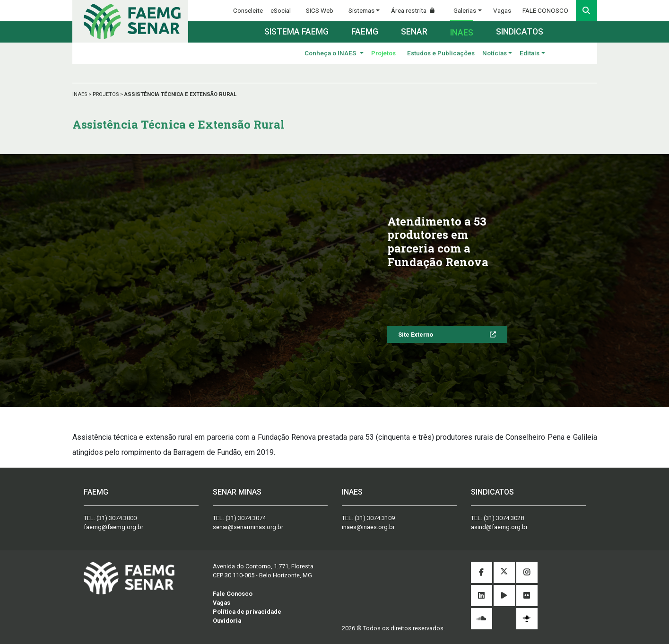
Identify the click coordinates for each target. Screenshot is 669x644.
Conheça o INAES (331, 53)
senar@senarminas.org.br (248, 527)
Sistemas (361, 10)
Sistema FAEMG (296, 32)
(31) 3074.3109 (375, 518)
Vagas (502, 10)
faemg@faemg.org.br (113, 527)
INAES (80, 94)
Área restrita (417, 10)
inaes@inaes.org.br (368, 527)
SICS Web (320, 10)
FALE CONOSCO (545, 10)
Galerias (465, 10)
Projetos (383, 53)
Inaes (462, 33)
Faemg (365, 32)
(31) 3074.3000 (117, 518)
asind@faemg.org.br (499, 527)
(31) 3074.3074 (246, 518)
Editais (530, 53)
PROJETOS (106, 94)
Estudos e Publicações (441, 53)
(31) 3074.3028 (504, 518)
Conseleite (248, 10)
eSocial (281, 10)
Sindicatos (520, 32)
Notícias (495, 53)
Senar (414, 32)
